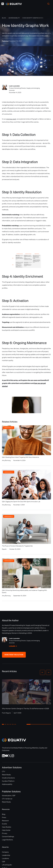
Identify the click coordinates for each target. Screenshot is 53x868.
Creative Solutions (8, 778)
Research (5, 821)
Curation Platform (8, 781)
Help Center (6, 830)
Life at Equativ (7, 865)
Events (4, 824)
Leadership (6, 855)
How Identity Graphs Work (33, 18)
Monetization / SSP (9, 796)
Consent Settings (8, 836)
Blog (4, 18)
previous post (11, 119)
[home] (13, 4)
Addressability (14, 18)
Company (5, 852)
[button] (3, 4)
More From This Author (14, 655)
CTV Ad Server (7, 799)
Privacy (5, 833)
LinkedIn (13, 646)
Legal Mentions (7, 840)
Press (4, 817)
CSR (3, 862)
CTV (4, 771)
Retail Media (6, 775)
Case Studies (7, 827)
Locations (5, 858)
